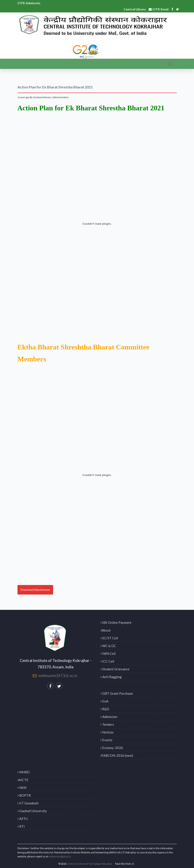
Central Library (135, 9)
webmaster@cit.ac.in (60, 856)
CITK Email (159, 9)
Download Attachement (35, 590)
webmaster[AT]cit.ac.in (58, 676)
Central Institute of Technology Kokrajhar (89, 864)
